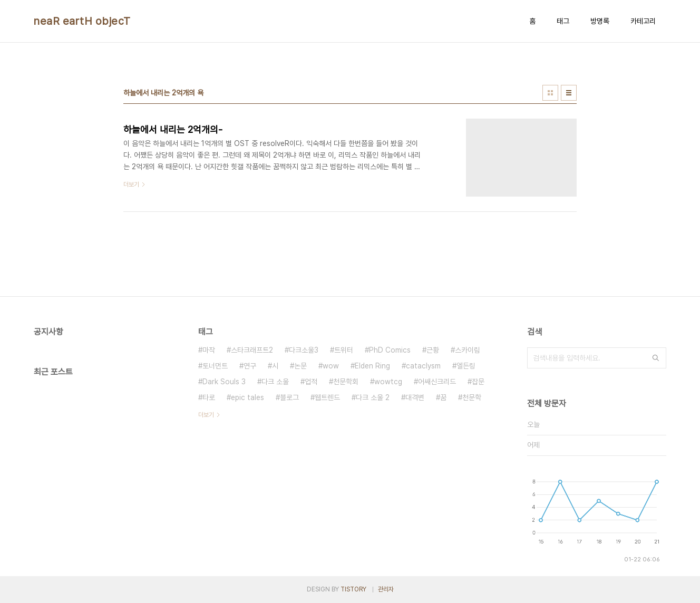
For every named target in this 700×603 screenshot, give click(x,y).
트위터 (344, 350)
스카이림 (468, 350)
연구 (250, 366)
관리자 (386, 589)
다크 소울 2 (373, 397)
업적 (311, 382)
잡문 (478, 382)
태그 (563, 21)
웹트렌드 (327, 397)
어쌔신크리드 (437, 382)
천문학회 (346, 382)
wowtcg (388, 382)
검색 (656, 358)
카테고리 (643, 21)
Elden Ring (372, 366)
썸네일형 (550, 93)
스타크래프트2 (252, 350)
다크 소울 (275, 382)
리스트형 (569, 93)
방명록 (600, 21)
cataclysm (423, 366)
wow (331, 366)
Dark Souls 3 (224, 382)
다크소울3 (304, 350)
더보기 (206, 415)
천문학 (472, 397)
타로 (209, 397)
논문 (300, 366)
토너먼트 (215, 366)
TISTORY (353, 589)
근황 (433, 350)
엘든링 (466, 366)
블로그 (289, 397)
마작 (209, 350)
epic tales (247, 397)
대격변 (415, 397)
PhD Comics (390, 350)
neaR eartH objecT (82, 21)
